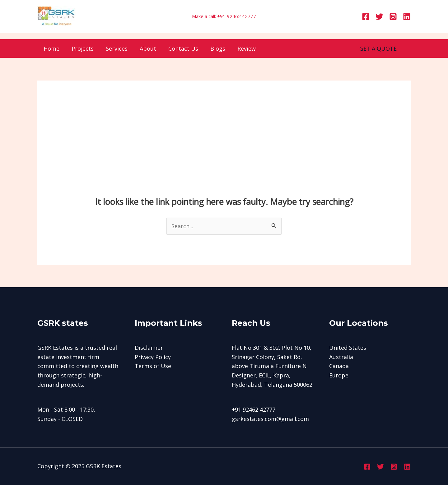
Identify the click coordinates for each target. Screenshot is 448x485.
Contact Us (179, 48)
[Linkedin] (407, 17)
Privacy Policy (153, 357)
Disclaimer (149, 348)
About (145, 48)
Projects (81, 48)
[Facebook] (366, 17)
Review (240, 48)
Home (51, 48)
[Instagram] (393, 17)
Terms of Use (153, 366)
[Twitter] (379, 17)
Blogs (212, 48)
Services (114, 48)
